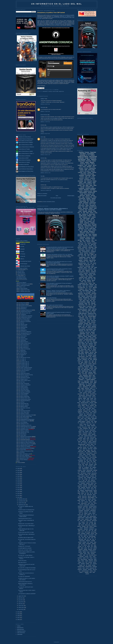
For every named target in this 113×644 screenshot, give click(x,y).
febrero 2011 (21, 608)
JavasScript (87, 519)
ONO (87, 531)
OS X (91, 331)
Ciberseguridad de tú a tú (26, 333)
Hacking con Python (25, 414)
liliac (78, 490)
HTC (82, 513)
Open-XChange (94, 532)
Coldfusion (88, 421)
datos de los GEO (56, 17)
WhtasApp (85, 549)
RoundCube (92, 476)
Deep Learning (88, 194)
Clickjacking (90, 354)
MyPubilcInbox (85, 397)
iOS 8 (86, 562)
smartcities (91, 368)
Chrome (93, 237)
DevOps (80, 298)
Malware (92, 162)
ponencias (80, 568)
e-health (83, 338)
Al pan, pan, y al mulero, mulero (25, 550)
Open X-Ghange (87, 532)
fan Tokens (81, 244)
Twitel (95, 286)
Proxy (80, 252)
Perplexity (90, 277)
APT (89, 244)
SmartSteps (89, 477)
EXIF (93, 463)
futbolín (95, 559)
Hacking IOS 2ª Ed (24, 424)
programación (93, 203)
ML (87, 288)
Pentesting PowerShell (25, 411)
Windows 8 (81, 229)
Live (85, 426)
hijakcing (80, 562)
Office (81, 241)
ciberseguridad (93, 157)
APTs (79, 418)
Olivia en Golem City (26, 313)
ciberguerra (82, 233)
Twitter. (95, 545)
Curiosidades (91, 154)
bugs (83, 197)
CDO (94, 269)
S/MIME (84, 398)
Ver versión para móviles (56, 198)
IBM (95, 279)
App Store (92, 352)
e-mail (93, 177)
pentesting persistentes (89, 490)
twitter (87, 185)
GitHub (94, 289)
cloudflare (94, 243)
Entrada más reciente (42, 196)
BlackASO (94, 434)
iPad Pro (95, 562)
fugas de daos (91, 559)
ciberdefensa (85, 387)
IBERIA (89, 515)
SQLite (89, 326)
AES (96, 417)
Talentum (88, 241)
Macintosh (85, 443)
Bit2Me (92, 254)
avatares (95, 358)
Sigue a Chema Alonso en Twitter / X (26, 154)
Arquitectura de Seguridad (26, 316)
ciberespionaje (91, 210)
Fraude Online (23, 450)
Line (95, 469)
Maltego (89, 426)
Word (79, 483)
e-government (94, 486)
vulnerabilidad (80, 460)
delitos (79, 388)
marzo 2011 (21, 606)
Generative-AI (88, 180)
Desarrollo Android (24, 429)
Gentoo (84, 440)
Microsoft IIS (85, 427)
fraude (82, 194)
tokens (87, 204)
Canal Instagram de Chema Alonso (26, 171)
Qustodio (86, 475)
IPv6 (83, 207)
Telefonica (90, 384)
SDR (89, 428)
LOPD (89, 267)
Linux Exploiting (24, 422)
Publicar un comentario (42, 194)
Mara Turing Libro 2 (25, 346)
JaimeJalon (43, 107)
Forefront (88, 335)
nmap (83, 368)
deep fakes (91, 345)
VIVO (84, 400)
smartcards (89, 459)
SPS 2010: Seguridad (24, 455)
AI (87, 155)
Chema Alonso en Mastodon (23, 156)
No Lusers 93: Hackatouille (24, 576)
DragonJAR (21, 244)
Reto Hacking (91, 174)
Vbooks (94, 349)
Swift (82, 479)
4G (88, 359)
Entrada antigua (71, 196)
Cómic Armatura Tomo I (25, 381)
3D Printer (87, 312)
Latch (86, 165)
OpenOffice (94, 293)
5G (96, 388)
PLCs (90, 362)
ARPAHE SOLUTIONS (23, 266)
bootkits (88, 400)
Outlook (85, 336)
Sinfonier (89, 282)
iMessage (81, 377)
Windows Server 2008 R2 (91, 482)
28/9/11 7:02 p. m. (45, 111)
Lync (90, 523)
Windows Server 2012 (25, 438)
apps (85, 254)
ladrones (79, 417)
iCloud (95, 400)
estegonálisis (81, 557)
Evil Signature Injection (93, 506)
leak (82, 230)
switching (92, 417)
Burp (91, 462)
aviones (81, 454)
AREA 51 (20, 259)
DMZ (95, 354)
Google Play (81, 227)
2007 (19, 618)
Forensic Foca (89, 341)
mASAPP (84, 401)
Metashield (80, 293)
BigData (95, 191)
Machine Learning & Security (27, 375)
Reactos (91, 447)
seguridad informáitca (85, 403)
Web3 (95, 185)
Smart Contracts (91, 315)
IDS (82, 355)
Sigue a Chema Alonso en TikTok (25, 145)
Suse (95, 450)
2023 (19, 474)
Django (84, 439)
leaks (96, 338)
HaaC (93, 361)
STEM (85, 539)
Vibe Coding (85, 374)
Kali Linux (94, 249)
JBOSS (90, 441)
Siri (93, 282)
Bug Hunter (23, 303)
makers (93, 266)
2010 (19, 612)
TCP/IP (87, 357)
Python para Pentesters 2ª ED (27, 415)
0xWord (19, 626)
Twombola (80, 546)
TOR (88, 256)
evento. (91, 557)
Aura (85, 181)
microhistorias (81, 234)
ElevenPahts (80, 348)
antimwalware (83, 483)
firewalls (94, 416)
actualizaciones (82, 453)
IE (87, 441)
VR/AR (80, 279)
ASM (91, 359)
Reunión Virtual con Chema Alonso (26, 139)
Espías (88, 439)
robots (92, 250)
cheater (84, 454)
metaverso (88, 240)
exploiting (85, 211)
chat (96, 285)
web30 (91, 388)
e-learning (94, 456)
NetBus (79, 531)
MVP (88, 342)
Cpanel (95, 436)
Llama (82, 256)
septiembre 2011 (22, 505)
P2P (87, 286)
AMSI (87, 460)
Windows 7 (92, 201)
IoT (82, 213)
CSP (80, 502)
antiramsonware (93, 552)
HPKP (84, 466)
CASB (89, 500)
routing (80, 434)
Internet (82, 171)
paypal (83, 388)
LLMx (79, 522)
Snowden (91, 542)
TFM (89, 479)
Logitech (80, 523)
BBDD (96, 403)
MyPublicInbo (86, 528)
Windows (81, 168)
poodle (84, 568)
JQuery (83, 519)
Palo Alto (90, 446)
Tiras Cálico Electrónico (26, 369)
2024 (19, 472)
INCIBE (80, 467)
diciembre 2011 (22, 499)
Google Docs (81, 512)
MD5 (92, 523)
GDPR (86, 303)
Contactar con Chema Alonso (25, 137)
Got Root (22, 402)
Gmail (95, 211)
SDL (96, 476)
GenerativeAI (89, 184)
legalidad (80, 260)
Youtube (80, 203)
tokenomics (86, 208)
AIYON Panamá (22, 264)
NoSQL (90, 397)
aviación (95, 453)
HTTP (90, 236)
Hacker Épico (23, 435)
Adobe (82, 352)
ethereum (88, 272)
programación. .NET (93, 568)
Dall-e (90, 463)
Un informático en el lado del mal (57, 4)
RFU (82, 536)
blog (86, 210)
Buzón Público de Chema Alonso (25, 141)
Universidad (83, 174)
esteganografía (82, 257)
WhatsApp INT (24, 330)
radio (92, 240)
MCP (82, 443)
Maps (90, 408)
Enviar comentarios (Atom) (49, 202)
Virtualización (91, 374)
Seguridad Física (93, 207)
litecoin (83, 417)
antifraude (81, 416)
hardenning (91, 561)
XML (85, 414)
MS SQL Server (87, 265)
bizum (96, 483)
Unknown (43, 158)
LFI (86, 355)
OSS (92, 531)
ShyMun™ (43, 99)
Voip (95, 270)
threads (87, 492)
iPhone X (92, 489)
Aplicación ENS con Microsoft (27, 445)
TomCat (92, 479)
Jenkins (91, 519)
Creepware (81, 437)
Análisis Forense (24, 386)
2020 (19, 480)
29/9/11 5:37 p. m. (45, 182)
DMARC (83, 405)
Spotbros (84, 544)
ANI (91, 493)
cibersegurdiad (90, 485)
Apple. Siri (79, 498)
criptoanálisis (81, 318)
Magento (87, 394)
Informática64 (93, 298)
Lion (79, 362)
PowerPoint (80, 447)
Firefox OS (95, 508)
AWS (79, 352)
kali (96, 227)
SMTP (86, 372)
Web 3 (91, 548)
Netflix (85, 321)
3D (90, 334)
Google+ (84, 407)
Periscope (81, 535)
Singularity (88, 450)
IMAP (94, 466)
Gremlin (91, 381)
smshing (94, 459)
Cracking (89, 221)
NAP (93, 472)
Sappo (95, 382)
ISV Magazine (87, 467)
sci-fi (83, 312)
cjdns (95, 485)
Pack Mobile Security (21, 277)
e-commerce (89, 306)
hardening (83, 164)
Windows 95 (81, 430)
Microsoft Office (87, 293)
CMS (86, 354)
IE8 (88, 424)
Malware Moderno (24, 342)
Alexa (87, 276)
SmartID (90, 364)
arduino (91, 295)
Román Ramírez (44, 115)
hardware (88, 198)
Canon (79, 463)
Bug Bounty (23, 350)
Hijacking (86, 253)
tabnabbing (87, 572)
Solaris (95, 542)
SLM (87, 344)
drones (84, 306)
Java (96, 240)
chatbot (91, 262)
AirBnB (89, 434)
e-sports (86, 351)
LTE (79, 443)
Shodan (81, 221)
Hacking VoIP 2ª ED (25, 432)
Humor (94, 161)
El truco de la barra (22, 561)
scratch (94, 377)
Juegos (79, 207)
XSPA (81, 375)
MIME (95, 523)
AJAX (88, 493)
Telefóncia (85, 545)
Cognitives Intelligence (91, 380)
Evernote (80, 465)
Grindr (90, 512)
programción (80, 569)
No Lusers (87, 171)
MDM (84, 394)
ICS (96, 361)
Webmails (92, 285)
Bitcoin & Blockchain (25, 396)
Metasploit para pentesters (28, 437)
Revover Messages (92, 536)
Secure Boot (90, 449)
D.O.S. (94, 324)
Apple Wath (94, 496)
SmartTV (94, 230)
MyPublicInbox (20, 628)
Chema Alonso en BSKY (22, 158)
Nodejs (84, 410)
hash (83, 431)
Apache (91, 208)
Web (89, 548)
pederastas (82, 490)
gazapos (79, 561)
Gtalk (88, 440)
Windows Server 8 (92, 551)
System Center (81, 452)
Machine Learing (88, 525)
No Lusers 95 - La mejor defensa (25, 555)
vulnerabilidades (82, 302)
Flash (83, 465)
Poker (93, 446)
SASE (83, 538)
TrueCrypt (87, 413)
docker (93, 239)
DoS (79, 355)
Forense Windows (24, 460)
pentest (88, 164)
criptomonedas (83, 201)
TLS (86, 384)
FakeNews (86, 260)
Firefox (80, 211)
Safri (93, 539)
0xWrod (82, 493)
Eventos (87, 152)
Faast (90, 234)
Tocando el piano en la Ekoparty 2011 (26, 510)
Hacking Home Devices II (26, 311)
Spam (91, 185)
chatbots (88, 322)
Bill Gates (94, 378)
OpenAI (89, 230)
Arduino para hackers (25, 285)
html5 (90, 351)
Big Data (22, 323)
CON (90, 204)
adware (93, 259)
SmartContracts (88, 226)
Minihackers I (24, 309)
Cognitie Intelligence (82, 421)
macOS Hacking (24, 395)
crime (86, 430)
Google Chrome (83, 216)
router (94, 433)
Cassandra (86, 502)
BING (86, 207)
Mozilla (80, 397)
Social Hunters (24, 336)
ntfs (87, 565)
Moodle (94, 395)
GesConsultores (87, 511)
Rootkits (95, 355)
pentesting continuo (88, 377)
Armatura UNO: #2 (25, 365)
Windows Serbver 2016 (82, 482)
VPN (92, 270)
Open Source (82, 206)
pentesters (86, 273)
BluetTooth (83, 500)
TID (90, 259)
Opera (94, 331)
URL (85, 546)
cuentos (87, 318)
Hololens (94, 513)
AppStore (89, 418)
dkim (95, 305)
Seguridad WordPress (25, 401)
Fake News (85, 246)
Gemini (92, 218)
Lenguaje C (82, 426)
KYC (78, 521)
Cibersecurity (93, 404)
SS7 (81, 449)
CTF (83, 391)
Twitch (84, 480)
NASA (96, 529)
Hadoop (94, 371)
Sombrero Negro (24, 339)
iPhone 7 (89, 489)
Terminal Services (86, 252)
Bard (84, 286)
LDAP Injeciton (94, 521)
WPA (95, 428)
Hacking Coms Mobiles (25, 447)
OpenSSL (95, 348)
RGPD (85, 536)
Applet (80, 420)
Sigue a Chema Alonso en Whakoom (26, 147)
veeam (94, 572)
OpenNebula (83, 534)
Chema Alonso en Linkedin (23, 162)
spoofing (85, 224)
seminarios (91, 403)
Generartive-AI (94, 509)
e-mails (81, 292)
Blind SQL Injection (91, 200)
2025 (19, 470)
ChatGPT (87, 178)
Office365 (93, 303)
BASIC (86, 378)
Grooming (85, 393)
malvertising (88, 417)
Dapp (88, 437)
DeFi (84, 325)
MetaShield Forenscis (92, 443)
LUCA (93, 180)
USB (94, 301)
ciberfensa (80, 485)
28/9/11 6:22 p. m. (45, 104)
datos (86, 275)
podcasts (90, 211)
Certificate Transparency (88, 436)
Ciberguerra (24, 314)
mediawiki (81, 565)
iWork (80, 401)
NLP (95, 472)
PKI (79, 349)
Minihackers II (24, 307)
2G (94, 388)
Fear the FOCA (21, 271)
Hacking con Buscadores (25, 451)
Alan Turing (95, 460)
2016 (19, 488)
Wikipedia (81, 414)
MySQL (82, 223)
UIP (83, 546)
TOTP (93, 265)
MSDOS (85, 348)
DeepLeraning (87, 505)
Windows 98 (90, 549)
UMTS (80, 385)
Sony (83, 413)
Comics (86, 168)
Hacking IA (23, 304)
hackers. (83, 561)
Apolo (85, 462)
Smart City (85, 364)
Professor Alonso (21, 272)
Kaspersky (94, 441)
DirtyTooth (81, 303)
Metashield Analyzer (82, 444)
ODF (88, 263)
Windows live (89, 385)
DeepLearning (92, 273)
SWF (90, 539)
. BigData (95, 492)
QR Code (94, 397)
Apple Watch (94, 418)
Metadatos (82, 175)
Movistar (88, 195)
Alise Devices (81, 462)
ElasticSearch (80, 506)
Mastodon (90, 355)
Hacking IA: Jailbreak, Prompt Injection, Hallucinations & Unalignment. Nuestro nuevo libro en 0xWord (52, 209)
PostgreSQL (80, 411)
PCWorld (92, 233)
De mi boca (81, 505)
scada (94, 306)
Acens (85, 418)
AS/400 (95, 493)
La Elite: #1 (23, 359)
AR (93, 493)
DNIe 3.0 (87, 405)
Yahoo (86, 289)
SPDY (92, 538)
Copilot (95, 391)
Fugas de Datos (92, 260)
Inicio (57, 196)
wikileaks (89, 280)
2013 (19, 493)
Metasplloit (84, 526)
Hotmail (80, 290)
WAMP (79, 548)
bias (92, 305)
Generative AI (93, 206)
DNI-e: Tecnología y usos (25, 454)
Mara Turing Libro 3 (25, 345)
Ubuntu (92, 227)
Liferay (87, 522)
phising (79, 492)
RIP (87, 536)
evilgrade (83, 457)
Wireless (94, 226)
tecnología (86, 324)
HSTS (90, 371)
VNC (86, 480)
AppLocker (89, 496)
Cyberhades (20, 634)
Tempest (94, 336)
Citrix (86, 234)
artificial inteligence (89, 453)
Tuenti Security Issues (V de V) (25, 518)
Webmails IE (81, 549)
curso (80, 270)
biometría (89, 243)
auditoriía (81, 554)
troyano (90, 283)
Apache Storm (84, 496)
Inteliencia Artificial (93, 516)
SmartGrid (80, 542)
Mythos (92, 444)
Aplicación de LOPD (24, 458)
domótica (80, 359)
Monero (93, 408)
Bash (80, 404)
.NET (91, 220)
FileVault (90, 508)
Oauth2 (90, 309)
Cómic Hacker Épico (25, 412)
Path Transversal (83, 473)
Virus (79, 328)
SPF (89, 305)
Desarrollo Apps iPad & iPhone (27, 441)
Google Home (89, 325)
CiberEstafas (23, 340)
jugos (91, 564)
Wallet (84, 385)
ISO (94, 515)
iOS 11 (83, 562)
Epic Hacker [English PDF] (26, 417)
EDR (96, 405)
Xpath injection (89, 414)
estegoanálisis (82, 334)
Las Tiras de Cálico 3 (26, 319)
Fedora (81, 440)
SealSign (90, 336)
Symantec (86, 479)
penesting (94, 565)
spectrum (81, 572)
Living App (94, 234)
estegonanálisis (92, 430)
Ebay (95, 463)
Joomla (94, 292)
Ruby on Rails (84, 349)
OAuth (89, 321)
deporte (90, 375)
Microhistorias (23, 434)
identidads (87, 564)
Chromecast (83, 463)
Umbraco (89, 546)
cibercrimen (82, 195)
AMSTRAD (82, 308)
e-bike (90, 456)
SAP (78, 449)
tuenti (95, 295)
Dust (92, 279)
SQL (92, 428)
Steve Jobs (88, 332)
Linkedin (80, 285)
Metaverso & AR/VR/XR (26, 322)
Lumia (87, 523)
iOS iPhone (90, 562)
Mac (92, 267)
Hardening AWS (24, 327)
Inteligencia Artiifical (85, 469)
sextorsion (94, 351)
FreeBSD (83, 509)
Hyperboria (84, 441)
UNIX (79, 400)
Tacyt (84, 241)
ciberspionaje (86, 367)
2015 (19, 490)
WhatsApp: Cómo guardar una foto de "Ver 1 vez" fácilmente (59, 254)
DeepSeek (81, 275)
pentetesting (95, 567)
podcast (92, 213)
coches (79, 338)
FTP (84, 341)
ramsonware (85, 569)
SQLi (85, 282)
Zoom (94, 414)
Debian (95, 296)
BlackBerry (81, 380)
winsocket (87, 574)
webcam (84, 280)
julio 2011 (21, 598)
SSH (91, 301)
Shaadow (95, 449)
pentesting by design (81, 567)
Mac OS (83, 525)
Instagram (81, 265)
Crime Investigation (25, 394)
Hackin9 (81, 424)
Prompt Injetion (81, 475)
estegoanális (83, 488)
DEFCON (80, 325)
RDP (82, 315)
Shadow (80, 450)
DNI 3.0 (95, 503)
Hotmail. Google (80, 515)
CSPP (87, 308)
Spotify (91, 290)
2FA (88, 201)
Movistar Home (91, 193)
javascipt (87, 431)
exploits (93, 241)
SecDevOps (82, 332)
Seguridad (94, 326)
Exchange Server (82, 288)
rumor (80, 571)
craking (89, 554)
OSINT (22, 356)
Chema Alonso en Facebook (24, 160)
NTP (95, 444)
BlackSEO (91, 276)
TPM (82, 545)
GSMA (94, 341)
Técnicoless (88, 239)
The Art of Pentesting (25, 320)
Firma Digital (88, 292)
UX (82, 400)
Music (82, 362)
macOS (81, 273)
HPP (95, 423)
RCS (89, 475)
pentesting (83, 155)
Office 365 (94, 309)
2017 (19, 486)
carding (94, 385)
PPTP (83, 372)
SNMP (88, 398)
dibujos (95, 256)
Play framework (94, 473)
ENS (89, 299)
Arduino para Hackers (25, 373)
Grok (93, 423)
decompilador (85, 486)
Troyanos (82, 239)
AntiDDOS (87, 352)
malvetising (95, 564)
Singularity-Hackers (21, 631)
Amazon (88, 237)
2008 (19, 616)
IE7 (84, 355)
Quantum (88, 250)
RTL (88, 447)
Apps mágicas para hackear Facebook (55, 305)
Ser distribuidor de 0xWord (22, 268)
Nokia (79, 473)
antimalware (82, 220)
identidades (83, 564)
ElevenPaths (82, 161)
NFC (89, 303)
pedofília (90, 565)
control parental (82, 329)
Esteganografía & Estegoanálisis (27, 419)
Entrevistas (88, 175)
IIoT (91, 515)
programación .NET (83, 283)
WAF (90, 357)
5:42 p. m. (57, 90)
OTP (79, 315)
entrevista (92, 338)
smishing (91, 571)
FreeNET (86, 465)
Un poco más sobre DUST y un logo (26, 532)
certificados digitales (92, 316)
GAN (94, 319)
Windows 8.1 (84, 328)
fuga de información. (84, 559)
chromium (88, 454)
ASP (80, 390)
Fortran (80, 509)
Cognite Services (92, 420)
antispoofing (85, 375)
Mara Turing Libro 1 (25, 347)
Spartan (80, 544)
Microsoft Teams (82, 395)
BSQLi (90, 324)
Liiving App (91, 522)
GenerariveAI (88, 509)
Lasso (94, 424)
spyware (85, 347)
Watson (86, 548)
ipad (80, 204)
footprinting (88, 266)
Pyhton (81, 428)
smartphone (93, 252)
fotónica (80, 431)
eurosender (87, 557)
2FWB (83, 378)
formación (89, 161)
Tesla (95, 398)
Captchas (83, 296)
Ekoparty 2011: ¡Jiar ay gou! (24, 546)
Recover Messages (85, 382)
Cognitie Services (84, 503)
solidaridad (83, 492)
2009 (19, 614)
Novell (95, 381)
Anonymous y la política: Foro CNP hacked (51, 13)
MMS (79, 525)
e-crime (87, 229)
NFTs (87, 262)
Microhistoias (83, 472)
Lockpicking (80, 470)
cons (94, 216)
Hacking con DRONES (25, 392)
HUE (86, 466)
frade (79, 559)
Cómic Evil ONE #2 (25, 370)
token (86, 249)
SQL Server (81, 226)
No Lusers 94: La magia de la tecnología (27, 568)
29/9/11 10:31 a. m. (46, 173)
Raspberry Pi (23, 355)
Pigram (95, 410)
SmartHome (85, 247)
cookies (92, 367)
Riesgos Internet (24, 379)
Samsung (90, 372)
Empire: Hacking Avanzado (26, 368)
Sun (80, 311)
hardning (95, 561)
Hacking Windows (24, 388)
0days (79, 378)
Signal (84, 450)
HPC (80, 513)
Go (82, 381)
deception (85, 416)
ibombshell (85, 359)
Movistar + (90, 216)
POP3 (86, 446)
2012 (19, 495)
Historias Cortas (24, 324)
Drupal (79, 381)
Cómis (92, 503)
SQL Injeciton (81, 477)
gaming (79, 240)
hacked (50, 91)
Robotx (80, 538)
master (79, 368)
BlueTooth (85, 236)
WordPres (85, 552)
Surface (79, 479)
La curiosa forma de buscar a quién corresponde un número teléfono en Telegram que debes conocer (59, 269)
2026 (19, 469)
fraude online (92, 229)
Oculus (79, 532)
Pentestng (89, 473)
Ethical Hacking (24, 288)
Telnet (89, 545)
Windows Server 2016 (25, 291)
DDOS (93, 334)
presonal (87, 568)
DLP (82, 361)
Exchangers (80, 508)
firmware (91, 558)
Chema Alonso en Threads (23, 149)
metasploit (88, 187)
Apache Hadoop (88, 390)
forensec (95, 558)
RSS (80, 280)
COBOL (94, 462)
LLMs (86, 177)
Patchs (93, 427)
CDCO (80, 391)
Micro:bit (88, 444)
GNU (90, 361)
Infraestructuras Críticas (26, 399)
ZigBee (88, 552)
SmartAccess (88, 541)
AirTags (90, 460)
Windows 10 (85, 214)
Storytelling (23, 329)
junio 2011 (21, 600)
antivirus (87, 295)
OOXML (90, 246)
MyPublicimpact (21, 629)
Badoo (86, 499)
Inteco (88, 516)
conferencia (82, 237)
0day (79, 296)
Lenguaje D (83, 522)
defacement (94, 387)
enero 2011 (21, 609)
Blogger (88, 302)
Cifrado (95, 197)
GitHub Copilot (81, 342)
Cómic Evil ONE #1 (25, 376)
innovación (80, 191)
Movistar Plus (82, 262)
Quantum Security (25, 306)
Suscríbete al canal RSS (24, 165)
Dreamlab (20, 249)
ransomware (80, 267)
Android (82, 170)
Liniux (95, 522)
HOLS (95, 440)
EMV (92, 421)
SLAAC (91, 382)
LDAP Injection (82, 250)
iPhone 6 (87, 457)
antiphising (88, 483)
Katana (81, 521)
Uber (85, 452)
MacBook (90, 348)
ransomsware (85, 433)
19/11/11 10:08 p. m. (46, 190)
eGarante (90, 416)
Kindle (84, 521)
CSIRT (95, 500)
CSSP (82, 502)
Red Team (23, 382)
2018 (19, 484)
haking (95, 488)
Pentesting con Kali (25, 284)
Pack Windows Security (21, 278)
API (84, 279)
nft (94, 262)
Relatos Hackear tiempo (26, 343)
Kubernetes (23, 337)
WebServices (94, 452)
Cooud (89, 503)
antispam (81, 299)
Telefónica (94, 159)
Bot (82, 370)
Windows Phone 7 (86, 551)
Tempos (89, 172)
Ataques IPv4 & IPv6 (25, 290)
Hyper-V (80, 441)
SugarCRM (94, 544)
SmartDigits (93, 541)
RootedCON (85, 428)
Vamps (91, 413)
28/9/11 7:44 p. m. (45, 122)
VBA (92, 546)
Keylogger (91, 469)
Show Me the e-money (25, 358)
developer (80, 236)
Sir (95, 539)
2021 (19, 478)
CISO (87, 319)
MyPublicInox (86, 529)
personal (81, 178)
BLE (91, 312)
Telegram (95, 236)
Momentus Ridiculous (82, 309)
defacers (86, 456)
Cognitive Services (88, 191)
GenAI (84, 167)
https (83, 240)
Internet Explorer (83, 193)
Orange (89, 427)
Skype (85, 315)
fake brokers (88, 488)
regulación (90, 433)
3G (84, 292)
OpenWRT (88, 534)
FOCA (85, 172)
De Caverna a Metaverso (26, 332)
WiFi (93, 194)
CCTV (79, 436)
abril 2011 (21, 604)
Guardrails (91, 440)
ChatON (90, 502)
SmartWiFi (91, 286)
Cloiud (79, 503)
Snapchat (80, 413)
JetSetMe (95, 519)
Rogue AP (80, 398)
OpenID (79, 534)
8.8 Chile (20, 247)
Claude (95, 263)
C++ (87, 500)
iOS (89, 177)
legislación (88, 270)
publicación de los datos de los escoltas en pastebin (63, 15)
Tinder (94, 384)
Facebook (93, 178)
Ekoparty (20, 251)
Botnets (81, 253)
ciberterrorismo (85, 345)
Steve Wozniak (82, 357)
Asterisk (88, 462)
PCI (83, 446)
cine (91, 263)
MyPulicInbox (91, 529)
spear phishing (82, 319)
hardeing (87, 561)
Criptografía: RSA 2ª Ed (25, 428)
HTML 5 (95, 407)
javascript (86, 231)
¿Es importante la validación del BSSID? (27, 594)
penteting (84, 459)
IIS (94, 220)
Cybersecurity (89, 296)
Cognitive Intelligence (91, 188)
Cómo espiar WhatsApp (51, 298)
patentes (86, 368)
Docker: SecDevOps (25, 383)
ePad (87, 555)
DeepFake (92, 405)
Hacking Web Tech (24, 404)
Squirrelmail (94, 477)
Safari (89, 349)
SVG (88, 539)
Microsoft (90, 181)
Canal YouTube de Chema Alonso (26, 169)
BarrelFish (89, 499)
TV (91, 349)
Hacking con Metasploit (25, 385)
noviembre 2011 (22, 501)
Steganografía (82, 384)
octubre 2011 (21, 503)
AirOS (85, 495)
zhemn (42, 137)
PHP (94, 221)
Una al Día (22, 452)
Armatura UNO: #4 (25, 362)
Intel (85, 342)
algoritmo (90, 358)
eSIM (79, 488)
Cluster (22, 409)
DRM (87, 463)
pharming (95, 490)
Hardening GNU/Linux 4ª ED (27, 427)
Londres (84, 523)
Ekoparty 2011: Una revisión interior (26, 524)
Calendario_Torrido (83, 277)
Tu (81, 480)
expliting (84, 558)
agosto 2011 (21, 596)
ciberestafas (91, 247)
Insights (84, 516)
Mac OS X (87, 227)
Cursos (82, 162)
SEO (94, 277)
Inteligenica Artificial (89, 518)
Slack (92, 450)
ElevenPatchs (86, 506)
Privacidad (81, 158)
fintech (88, 558)
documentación (82, 272)
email (95, 367)
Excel (90, 249)
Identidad (89, 167)
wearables (91, 492)
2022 (19, 476)
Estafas (95, 181)
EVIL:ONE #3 (24, 353)
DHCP (85, 437)
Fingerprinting (92, 168)
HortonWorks (90, 466)
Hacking (81, 152)
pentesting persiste (89, 567)
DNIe (94, 312)
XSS (83, 204)
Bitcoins (80, 208)
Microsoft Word (89, 395)
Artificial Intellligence (91, 498)
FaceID (81, 393)
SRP (95, 538)
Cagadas (86, 420)
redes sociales (87, 218)
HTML (82, 282)
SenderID (80, 364)
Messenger (81, 321)
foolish (89, 311)
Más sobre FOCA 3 (22, 562)
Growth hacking (90, 407)
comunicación (81, 456)
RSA (86, 305)
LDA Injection (89, 521)
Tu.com (90, 288)
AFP (85, 460)
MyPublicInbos (92, 528)
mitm (93, 187)
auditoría (89, 182)
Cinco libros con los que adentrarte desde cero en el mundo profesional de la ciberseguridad (59, 262)
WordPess (80, 552)
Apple (86, 170)
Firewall (88, 257)
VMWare (89, 452)
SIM (86, 326)
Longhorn (84, 470)
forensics (80, 286)
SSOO (85, 477)
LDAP (86, 244)
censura (80, 387)
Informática (80, 516)
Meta (87, 331)
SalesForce (85, 449)
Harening (90, 513)
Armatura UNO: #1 (25, 366)
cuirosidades (80, 555)
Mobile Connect (93, 335)
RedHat (83, 344)
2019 (19, 482)
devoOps (90, 486)
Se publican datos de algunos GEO (26, 538)
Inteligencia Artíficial (81, 518)
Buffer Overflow (87, 370)
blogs (87, 213)
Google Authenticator (83, 313)
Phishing (93, 195)
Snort (88, 542)
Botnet (85, 267)
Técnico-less (81, 243)
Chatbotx (94, 502)
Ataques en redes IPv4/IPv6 (26, 442)
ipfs (96, 489)
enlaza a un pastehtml (55, 24)
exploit (87, 206)
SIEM (86, 538)
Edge (84, 335)
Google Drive (82, 423)
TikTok (83, 316)
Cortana (79, 405)
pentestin (88, 401)
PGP (81, 301)
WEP (89, 480)
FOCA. (87, 508)
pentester (90, 269)
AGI (85, 493)
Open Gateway (85, 290)
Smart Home (93, 321)
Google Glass (88, 423)
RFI (95, 362)
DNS (79, 213)
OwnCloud (92, 534)
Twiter (92, 545)
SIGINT (89, 538)
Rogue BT (87, 476)
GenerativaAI (81, 511)
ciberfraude (85, 485)
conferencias (93, 158)
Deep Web (88, 279)
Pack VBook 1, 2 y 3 (21, 287)
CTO (89, 404)
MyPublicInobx (89, 472)
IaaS (91, 467)
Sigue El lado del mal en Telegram (24, 142)
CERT (92, 500)
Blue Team (93, 302)
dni (88, 430)
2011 (19, 497)
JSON (91, 424)
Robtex (95, 447)
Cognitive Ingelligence (88, 391)
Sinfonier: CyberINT (25, 405)
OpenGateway (81, 305)
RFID (91, 342)
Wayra (81, 231)
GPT (90, 217)
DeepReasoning (85, 371)
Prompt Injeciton (91, 535)
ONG (83, 326)
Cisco (92, 370)
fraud (92, 488)
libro (84, 213)
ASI (80, 495)
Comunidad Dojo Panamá (24, 261)
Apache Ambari (89, 495)
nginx (90, 431)
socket (95, 571)
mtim (84, 565)
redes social (95, 569)
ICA (80, 372)
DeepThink (80, 439)
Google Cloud (92, 308)
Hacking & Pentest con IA (26, 310)
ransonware (90, 569)
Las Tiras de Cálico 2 (26, 335)
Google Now (86, 512)
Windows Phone (84, 358)
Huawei (85, 515)
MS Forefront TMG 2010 (25, 457)
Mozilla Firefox (85, 285)
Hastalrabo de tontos (92, 313)
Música (81, 190)
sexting (94, 318)
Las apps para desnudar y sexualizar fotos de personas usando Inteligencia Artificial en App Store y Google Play (60, 248)
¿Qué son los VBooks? (21, 283)
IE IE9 (94, 204)
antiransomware (83, 322)
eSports (79, 457)
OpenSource (81, 295)
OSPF (90, 531)
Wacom (82, 548)
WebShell (95, 548)
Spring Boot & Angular (25, 378)
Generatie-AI (91, 465)
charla (95, 267)
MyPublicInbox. (80, 529)
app (86, 316)
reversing (90, 275)
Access (82, 418)
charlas (87, 162)
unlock (90, 572)
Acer (82, 495)
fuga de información (83, 269)
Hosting (85, 424)
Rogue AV (83, 476)
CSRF (91, 319)
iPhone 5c (84, 489)
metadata (92, 223)
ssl (95, 250)
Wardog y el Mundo (25, 431)
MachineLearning (90, 470)
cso (89, 387)
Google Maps (86, 381)
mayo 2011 (21, 602)
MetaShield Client (93, 394)
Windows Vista (89, 197)
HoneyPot (89, 393)
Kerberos (86, 408)
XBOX (95, 290)
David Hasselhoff (89, 329)
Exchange (92, 439)
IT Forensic (21, 254)
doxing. (84, 555)
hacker (90, 289)
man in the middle (93, 457)
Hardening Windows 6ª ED (26, 448)
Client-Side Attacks (24, 389)
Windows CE (93, 480)
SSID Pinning (81, 539)
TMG (79, 545)
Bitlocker (94, 390)
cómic (83, 270)
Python (81, 182)
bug (84, 185)
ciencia (91, 400)
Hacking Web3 (24, 326)
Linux (94, 167)
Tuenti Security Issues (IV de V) (25, 582)
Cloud (85, 230)
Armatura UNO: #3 (25, 363)
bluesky (85, 554)
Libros (88, 159)
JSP (83, 408)
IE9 (85, 331)
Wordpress (87, 223)
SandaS (92, 398)
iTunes (79, 564)
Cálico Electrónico (21, 274)
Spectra (94, 172)
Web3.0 (95, 413)
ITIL (96, 515)
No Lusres (83, 531)
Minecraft (91, 526)
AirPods (83, 390)
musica (80, 459)
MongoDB (80, 410)
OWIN (95, 531)
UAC (85, 243)
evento (88, 334)
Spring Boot (23, 372)
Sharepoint (91, 344)
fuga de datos (92, 214)
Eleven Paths (91, 170)
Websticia (61, 91)
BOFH (90, 378)
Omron (83, 532)
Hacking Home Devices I (26, 317)
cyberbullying (81, 351)
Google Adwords (93, 511)
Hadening (86, 513)
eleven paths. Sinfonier (93, 555)
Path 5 (84, 301)
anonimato (45, 91)
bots (91, 256)
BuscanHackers (84, 404)
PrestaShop (85, 411)
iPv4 (79, 230)
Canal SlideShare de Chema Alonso (26, 167)
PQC (93, 362)
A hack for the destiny (25, 391)
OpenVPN (88, 410)
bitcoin (84, 200)
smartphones (85, 434)
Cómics (81, 180)
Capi (42, 176)
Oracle (89, 224)
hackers (90, 165)
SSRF (90, 411)
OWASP (86, 362)
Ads (88, 347)
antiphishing (84, 311)
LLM (80, 167)
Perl (92, 410)
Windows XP (92, 231)
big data (82, 187)
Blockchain (86, 190)
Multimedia (81, 336)
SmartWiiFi (84, 542)
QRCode (85, 447)
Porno (79, 382)
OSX (81, 446)
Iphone (95, 165)
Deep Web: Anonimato (25, 408)
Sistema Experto (82, 541)
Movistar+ (86, 259)
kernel (90, 318)
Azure (88, 254)
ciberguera (93, 454)
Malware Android (24, 406)
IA (89, 155)
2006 (19, 620)
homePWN (80, 489)
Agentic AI (81, 339)
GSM (94, 283)
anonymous (80, 367)
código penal (80, 486)
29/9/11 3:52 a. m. (45, 155)
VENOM (95, 546)
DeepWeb (80, 335)
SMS (80, 217)
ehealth (87, 338)
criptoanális (93, 554)
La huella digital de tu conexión (25, 548)
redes (85, 182)
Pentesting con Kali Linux (26, 425)
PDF (85, 256)
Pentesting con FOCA (25, 421)
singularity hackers (82, 263)
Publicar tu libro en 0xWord (22, 241)
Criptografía (81, 188)
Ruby (88, 301)
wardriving (87, 388)
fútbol (94, 375)
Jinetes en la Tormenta (25, 349)
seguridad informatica (85, 571)
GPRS (88, 220)
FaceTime (80, 407)
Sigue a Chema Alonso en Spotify (25, 151)
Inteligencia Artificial (83, 157)
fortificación (85, 217)
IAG (80, 408)
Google (87, 158)
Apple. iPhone (84, 498)
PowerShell (92, 190)
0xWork (79, 493)
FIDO (84, 508)
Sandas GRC (94, 411)
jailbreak (80, 224)
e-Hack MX (21, 256)
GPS (85, 221)
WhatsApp (80, 181)
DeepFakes (86, 203)
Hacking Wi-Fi (23, 352)
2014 (19, 492)
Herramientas (82, 198)
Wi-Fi (95, 374)
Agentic (93, 280)
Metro (88, 526)
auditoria (92, 483)
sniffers (85, 299)
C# (83, 420)
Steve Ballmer (89, 544)
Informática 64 (86, 298)
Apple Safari (92, 347)
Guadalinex (94, 512)
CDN (82, 436)
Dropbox (86, 361)
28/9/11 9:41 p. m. (45, 134)
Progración (85, 535)
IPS (83, 467)
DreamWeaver (92, 505)
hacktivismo (55, 91)
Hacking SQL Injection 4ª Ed (26, 444)
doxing (80, 306)
